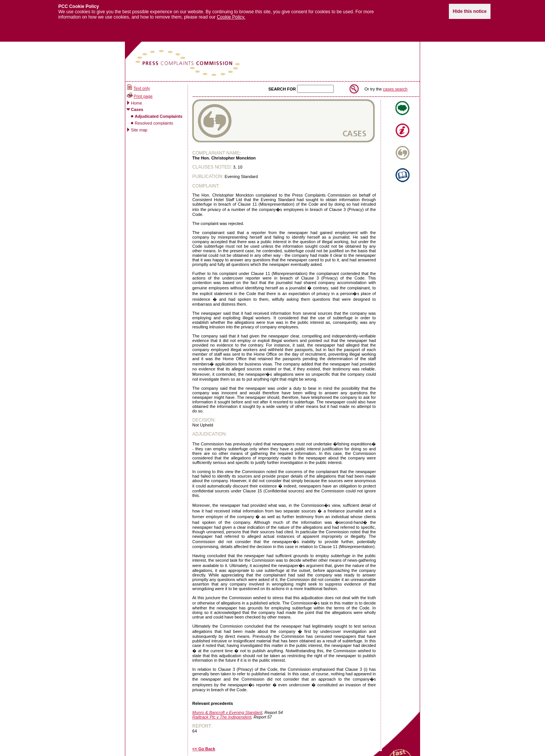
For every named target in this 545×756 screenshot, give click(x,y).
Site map (139, 125)
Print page (143, 92)
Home (136, 98)
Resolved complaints (154, 118)
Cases (137, 105)
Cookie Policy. (231, 12)
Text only (142, 84)
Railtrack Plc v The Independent (222, 712)
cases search (395, 84)
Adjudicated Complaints (159, 111)
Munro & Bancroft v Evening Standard (227, 708)
